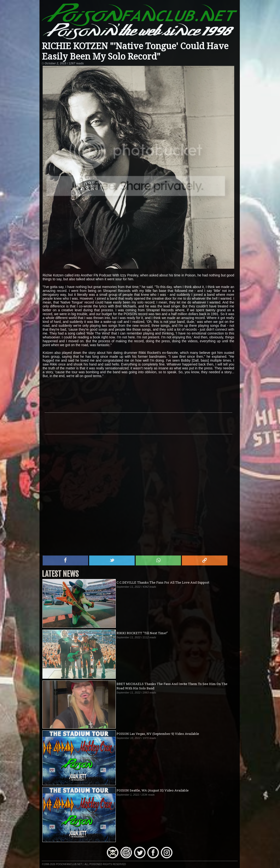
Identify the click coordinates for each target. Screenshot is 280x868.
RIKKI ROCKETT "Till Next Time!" (142, 633)
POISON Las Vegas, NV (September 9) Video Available (158, 734)
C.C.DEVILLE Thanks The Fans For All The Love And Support (163, 582)
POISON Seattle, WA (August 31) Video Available (153, 790)
